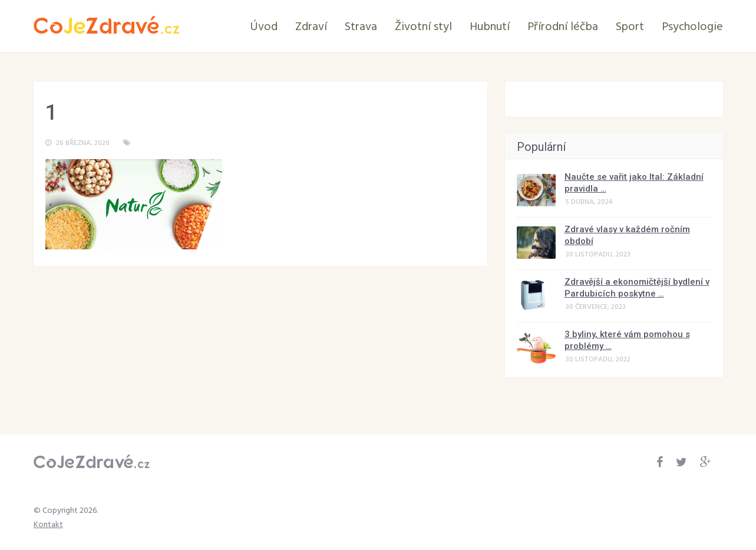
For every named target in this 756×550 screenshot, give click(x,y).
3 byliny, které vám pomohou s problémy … (627, 340)
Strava (361, 27)
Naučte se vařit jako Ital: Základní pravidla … (634, 183)
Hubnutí (490, 27)
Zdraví (311, 27)
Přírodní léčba (563, 27)
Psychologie (692, 27)
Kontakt (48, 525)
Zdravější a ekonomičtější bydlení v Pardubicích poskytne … (637, 288)
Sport (630, 27)
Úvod (264, 27)
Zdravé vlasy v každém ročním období (627, 235)
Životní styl (423, 27)
